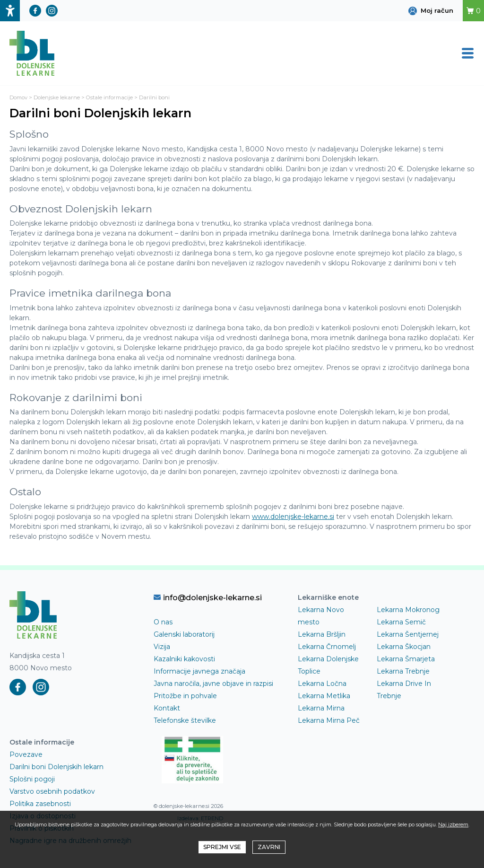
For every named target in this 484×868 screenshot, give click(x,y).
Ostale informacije (109, 97)
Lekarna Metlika (324, 696)
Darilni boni (154, 97)
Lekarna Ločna (322, 684)
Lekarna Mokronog (408, 610)
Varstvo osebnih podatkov (52, 791)
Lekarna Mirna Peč (329, 720)
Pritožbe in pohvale (185, 696)
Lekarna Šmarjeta (406, 659)
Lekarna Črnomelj (327, 647)
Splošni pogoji (32, 779)
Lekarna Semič (401, 622)
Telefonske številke (185, 720)
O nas (163, 622)
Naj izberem (453, 824)
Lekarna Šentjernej (408, 634)
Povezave (26, 754)
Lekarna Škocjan (404, 647)
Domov (18, 97)
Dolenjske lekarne (57, 97)
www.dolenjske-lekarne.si (293, 517)
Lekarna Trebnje (403, 671)
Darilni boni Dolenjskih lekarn (56, 767)
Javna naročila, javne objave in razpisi (213, 684)
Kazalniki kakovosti (184, 659)
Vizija (162, 647)
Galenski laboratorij (184, 634)
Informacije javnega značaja (199, 671)
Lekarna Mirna (321, 708)
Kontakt (167, 708)
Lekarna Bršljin (322, 634)
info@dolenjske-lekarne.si (208, 597)
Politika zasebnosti (40, 804)
